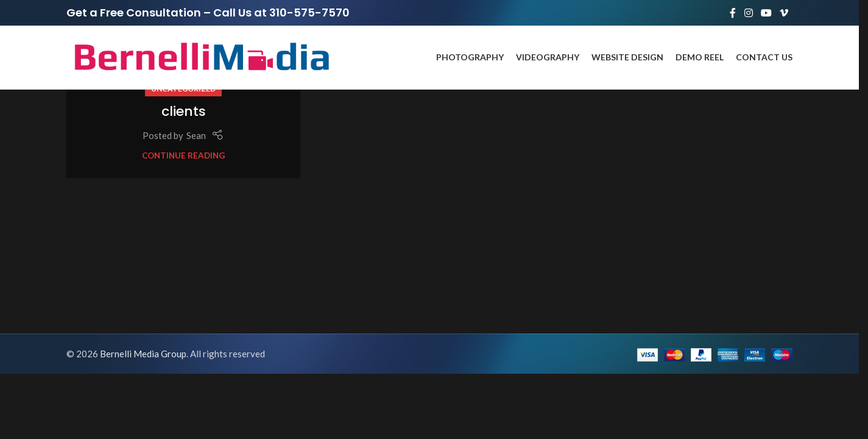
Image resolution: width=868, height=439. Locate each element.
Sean (196, 135)
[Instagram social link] (748, 13)
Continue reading (183, 155)
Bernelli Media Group (143, 354)
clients (184, 111)
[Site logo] (200, 56)
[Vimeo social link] (784, 13)
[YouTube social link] (766, 13)
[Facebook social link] (733, 13)
